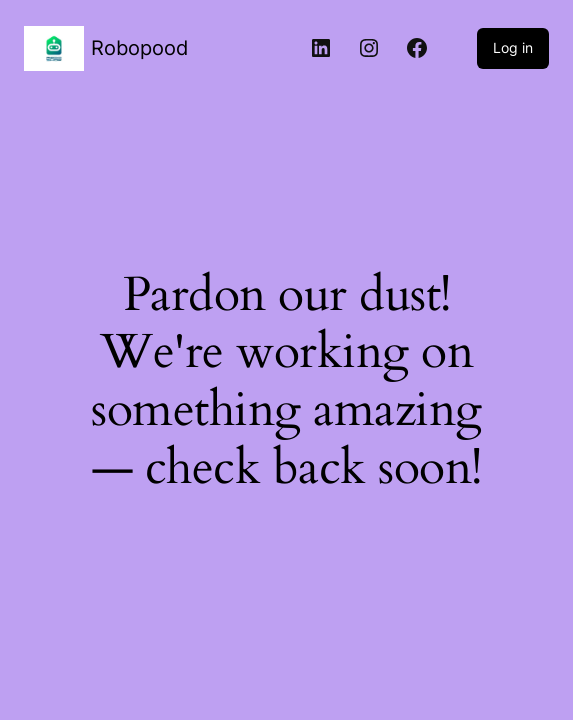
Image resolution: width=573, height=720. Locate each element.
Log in (513, 47)
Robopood (139, 48)
